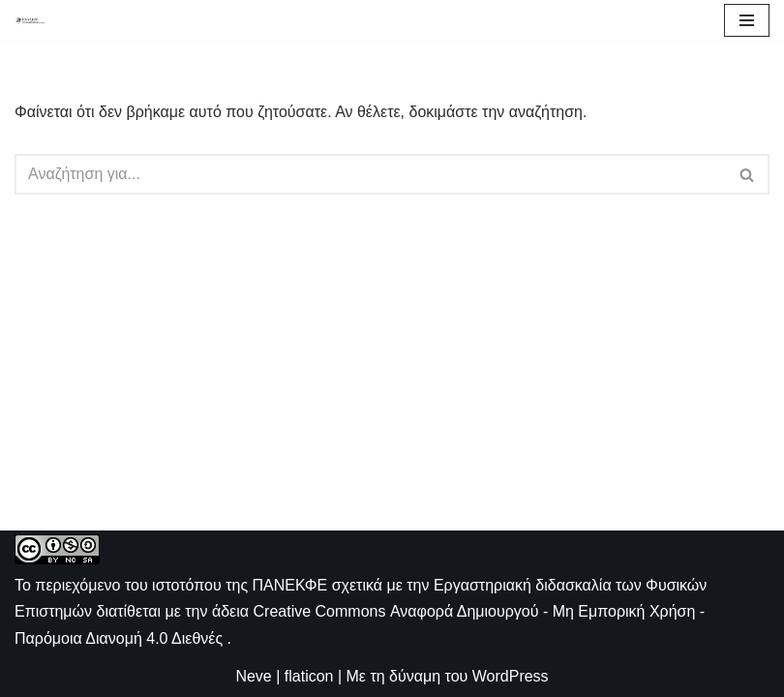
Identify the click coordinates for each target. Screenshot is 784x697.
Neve (253, 676)
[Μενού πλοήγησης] (747, 20)
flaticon (309, 676)
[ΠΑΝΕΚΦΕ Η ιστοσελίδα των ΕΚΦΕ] (30, 20)
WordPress (511, 676)
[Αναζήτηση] (370, 174)
